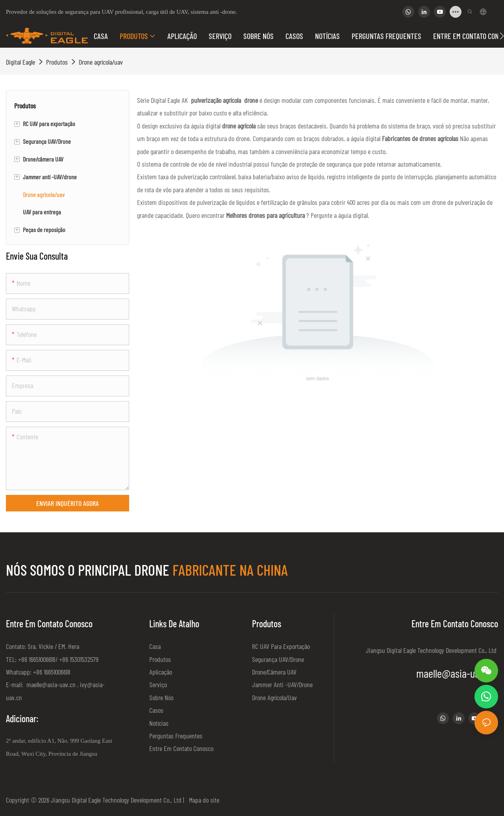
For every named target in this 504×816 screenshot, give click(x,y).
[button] (502, 36)
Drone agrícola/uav (101, 62)
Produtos (57, 62)
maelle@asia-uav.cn (50, 684)
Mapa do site (203, 800)
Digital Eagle (20, 62)
